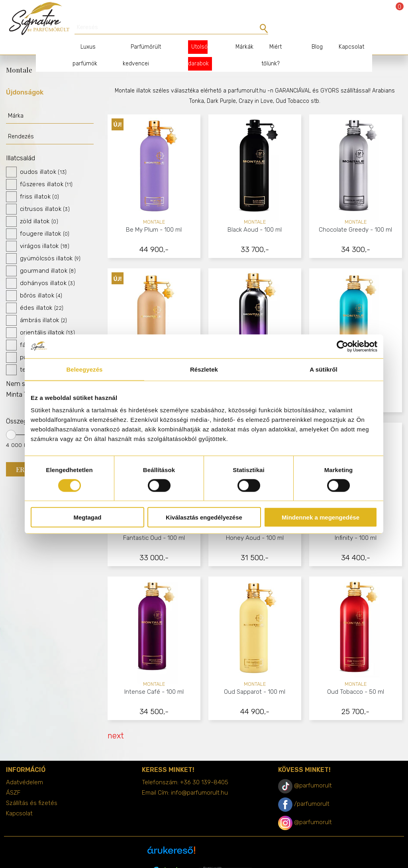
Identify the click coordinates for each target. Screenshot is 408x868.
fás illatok (31, 331)
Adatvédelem (25, 768)
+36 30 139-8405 (204, 768)
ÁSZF (13, 779)
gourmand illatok (41, 257)
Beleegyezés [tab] (84, 369)
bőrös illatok (34, 282)
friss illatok (32, 183)
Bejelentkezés (377, 13)
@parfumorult (313, 772)
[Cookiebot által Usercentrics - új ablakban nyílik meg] (342, 346)
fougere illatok (38, 220)
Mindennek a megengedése (321, 517)
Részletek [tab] (204, 369)
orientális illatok (40, 319)
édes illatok (35, 294)
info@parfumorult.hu (199, 779)
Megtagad (87, 517)
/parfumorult (312, 790)
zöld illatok (32, 208)
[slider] (11, 421)
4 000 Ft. (18, 431)
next (116, 722)
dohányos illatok (40, 269)
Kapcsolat (343, 33)
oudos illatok (36, 158)
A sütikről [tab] (324, 369)
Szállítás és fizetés (32, 789)
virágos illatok (38, 232)
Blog (309, 33)
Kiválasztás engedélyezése (204, 517)
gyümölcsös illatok (43, 245)
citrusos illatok (38, 195)
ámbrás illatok (36, 306)
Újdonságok (25, 78)
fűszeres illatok (39, 170)
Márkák (238, 33)
